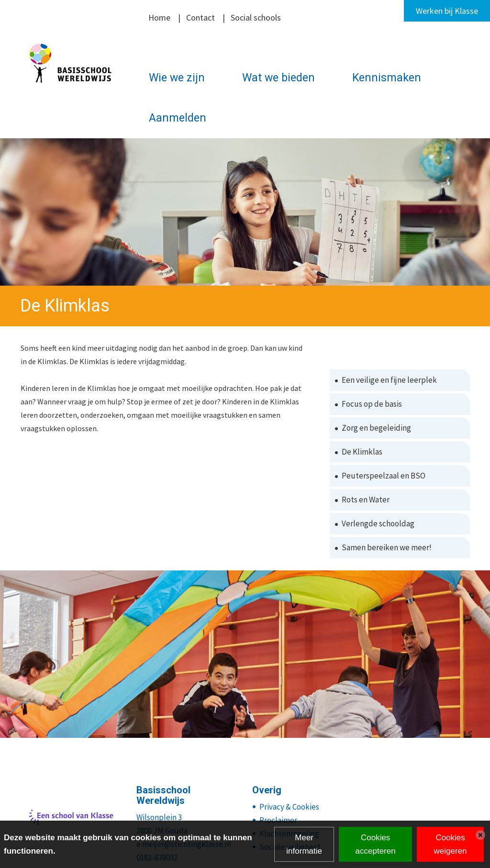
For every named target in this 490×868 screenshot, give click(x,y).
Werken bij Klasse (447, 11)
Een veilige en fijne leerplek (389, 380)
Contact (200, 17)
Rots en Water (366, 500)
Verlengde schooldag (378, 523)
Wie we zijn (177, 78)
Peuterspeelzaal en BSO (384, 476)
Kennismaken (387, 78)
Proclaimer (278, 820)
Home (159, 17)
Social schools (256, 17)
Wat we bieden (278, 78)
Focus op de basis (372, 404)
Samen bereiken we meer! (387, 547)
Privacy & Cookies (289, 807)
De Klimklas (362, 452)
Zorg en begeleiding (376, 428)
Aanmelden (178, 118)
